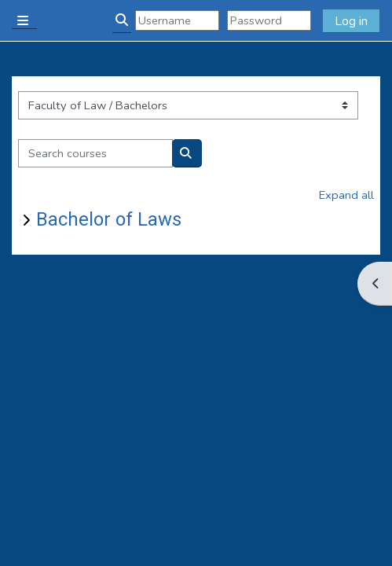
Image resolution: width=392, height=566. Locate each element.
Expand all (346, 195)
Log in (351, 21)
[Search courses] (95, 153)
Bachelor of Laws (109, 219)
